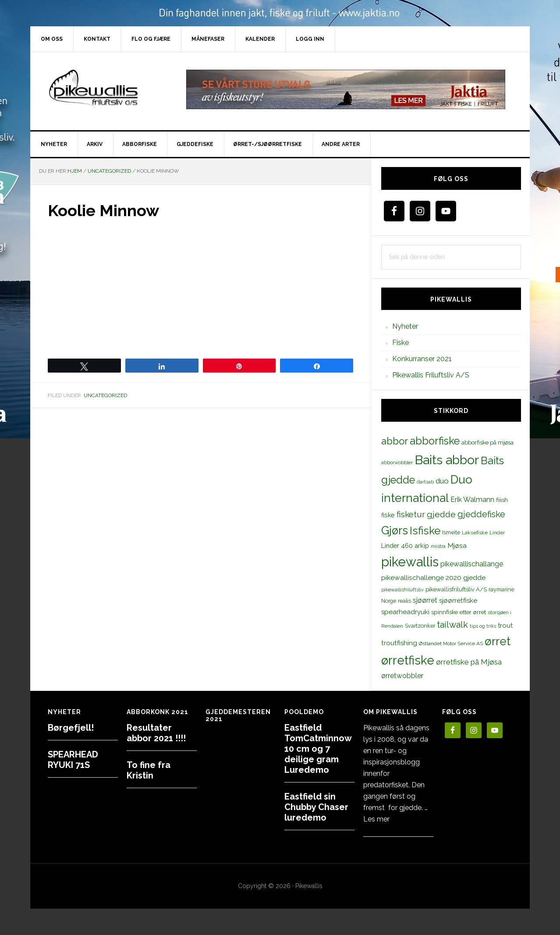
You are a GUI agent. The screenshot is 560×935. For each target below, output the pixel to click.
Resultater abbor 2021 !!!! (156, 733)
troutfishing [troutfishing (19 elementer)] (399, 643)
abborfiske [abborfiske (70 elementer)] (435, 441)
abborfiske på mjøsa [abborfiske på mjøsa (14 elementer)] (487, 442)
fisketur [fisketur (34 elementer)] (411, 514)
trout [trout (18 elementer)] (505, 625)
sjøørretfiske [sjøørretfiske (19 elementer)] (458, 601)
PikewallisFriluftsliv (105, 89)
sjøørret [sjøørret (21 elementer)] (425, 600)
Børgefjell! (71, 728)
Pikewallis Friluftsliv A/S (431, 375)
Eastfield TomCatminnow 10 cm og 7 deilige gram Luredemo (318, 749)
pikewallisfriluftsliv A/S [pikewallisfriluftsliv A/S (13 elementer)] (456, 589)
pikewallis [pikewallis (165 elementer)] (410, 562)
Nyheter (405, 326)
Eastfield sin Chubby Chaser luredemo (316, 807)
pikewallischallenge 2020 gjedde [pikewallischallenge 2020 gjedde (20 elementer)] (433, 578)
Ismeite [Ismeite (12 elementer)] (451, 532)
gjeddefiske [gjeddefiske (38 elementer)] (481, 514)
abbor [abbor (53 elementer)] (395, 441)
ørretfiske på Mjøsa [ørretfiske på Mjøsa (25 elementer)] (469, 662)
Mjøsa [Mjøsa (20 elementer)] (457, 546)
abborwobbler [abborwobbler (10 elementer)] (397, 462)
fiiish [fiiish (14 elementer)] (502, 500)
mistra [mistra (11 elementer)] (438, 546)
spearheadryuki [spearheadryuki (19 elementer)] (405, 612)
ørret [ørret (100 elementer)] (498, 641)
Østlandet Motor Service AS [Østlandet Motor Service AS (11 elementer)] (451, 643)
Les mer (376, 819)
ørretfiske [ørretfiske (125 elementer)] (408, 660)
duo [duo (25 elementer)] (442, 481)
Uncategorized (105, 395)
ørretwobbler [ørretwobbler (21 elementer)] (402, 676)
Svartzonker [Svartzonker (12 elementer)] (420, 626)
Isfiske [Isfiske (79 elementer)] (425, 531)
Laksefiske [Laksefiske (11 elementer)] (475, 533)
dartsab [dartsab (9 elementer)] (425, 482)
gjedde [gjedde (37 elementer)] (441, 514)
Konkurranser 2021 (422, 359)
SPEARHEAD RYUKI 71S (73, 760)
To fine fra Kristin (149, 770)
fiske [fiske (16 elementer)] (388, 515)
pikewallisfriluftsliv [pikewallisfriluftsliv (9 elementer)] (402, 590)
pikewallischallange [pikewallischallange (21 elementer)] (472, 564)
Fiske (401, 343)
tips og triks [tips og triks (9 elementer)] (483, 626)
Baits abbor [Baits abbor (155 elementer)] (447, 460)
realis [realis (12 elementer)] (404, 601)
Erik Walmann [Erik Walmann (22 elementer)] (472, 499)
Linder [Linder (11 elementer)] (497, 533)
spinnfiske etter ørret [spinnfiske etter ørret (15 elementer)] (459, 612)
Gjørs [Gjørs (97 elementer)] (395, 530)
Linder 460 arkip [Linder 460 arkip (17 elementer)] (405, 546)
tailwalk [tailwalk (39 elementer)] (452, 625)
